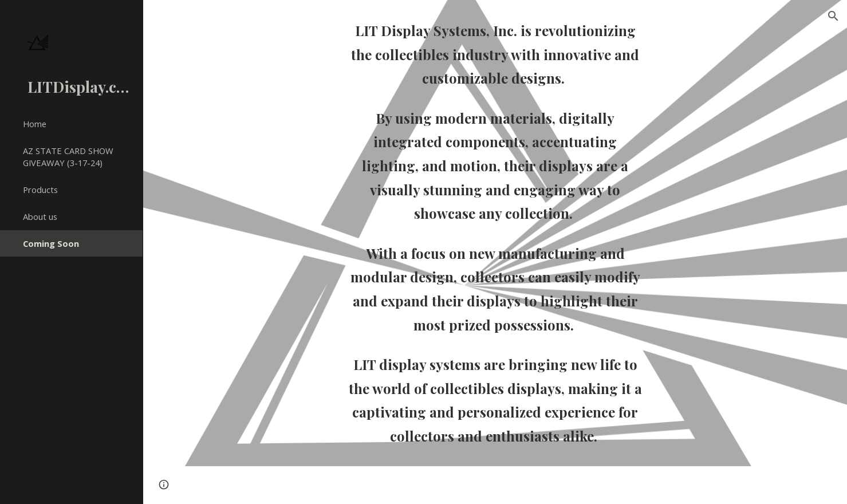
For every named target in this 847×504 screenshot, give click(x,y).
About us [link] (40, 216)
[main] (495, 233)
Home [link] (35, 124)
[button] (833, 16)
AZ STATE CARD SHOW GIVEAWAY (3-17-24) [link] (68, 157)
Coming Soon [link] (51, 243)
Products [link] (40, 190)
